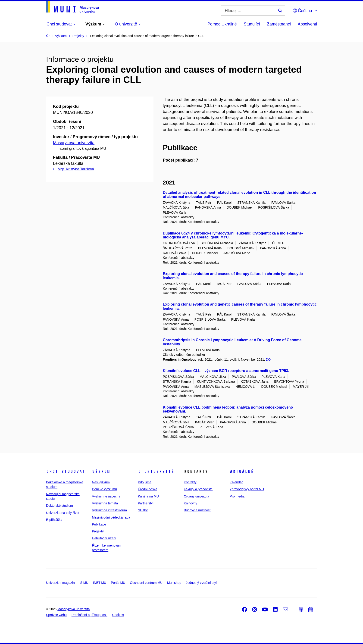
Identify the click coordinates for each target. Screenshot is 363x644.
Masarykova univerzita (74, 143)
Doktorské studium (59, 506)
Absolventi (307, 24)
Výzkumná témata (105, 503)
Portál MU (118, 583)
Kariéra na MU (148, 496)
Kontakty (190, 482)
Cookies (118, 615)
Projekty (98, 531)
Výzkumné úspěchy (106, 496)
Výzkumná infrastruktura (109, 510)
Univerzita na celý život (63, 513)
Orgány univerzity (196, 496)
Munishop (174, 583)
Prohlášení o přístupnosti (89, 615)
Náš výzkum (101, 482)
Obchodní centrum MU (146, 583)
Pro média (237, 496)
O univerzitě (156, 472)
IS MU (84, 583)
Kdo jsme (145, 482)
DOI (269, 360)
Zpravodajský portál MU (247, 489)
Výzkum (101, 472)
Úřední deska (148, 489)
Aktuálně (242, 472)
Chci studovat (66, 472)
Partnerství (146, 503)
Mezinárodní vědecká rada (111, 517)
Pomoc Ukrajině (222, 24)
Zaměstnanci (279, 24)
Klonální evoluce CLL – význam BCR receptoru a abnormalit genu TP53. (226, 371)
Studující (252, 24)
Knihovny (191, 503)
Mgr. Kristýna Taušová (76, 169)
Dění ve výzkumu (104, 489)
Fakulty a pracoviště (198, 489)
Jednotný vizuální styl (201, 583)
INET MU (100, 583)
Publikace (99, 524)
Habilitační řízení (104, 538)
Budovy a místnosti (197, 510)
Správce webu (56, 615)
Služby (143, 510)
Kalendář (236, 482)
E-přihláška (54, 520)
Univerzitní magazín (60, 583)
